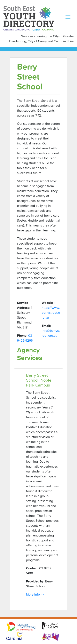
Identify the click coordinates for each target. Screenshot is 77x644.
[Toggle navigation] (68, 17)
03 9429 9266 (25, 338)
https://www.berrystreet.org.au (51, 312)
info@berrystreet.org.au (51, 333)
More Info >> (35, 594)
